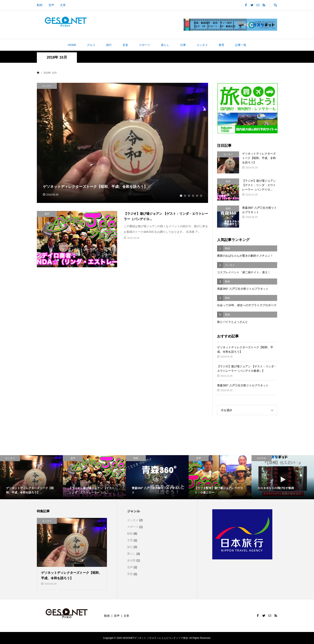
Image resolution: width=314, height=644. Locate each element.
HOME (72, 45)
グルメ (91, 45)
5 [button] (197, 195)
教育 (221, 45)
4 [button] (193, 195)
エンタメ (202, 45)
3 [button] (189, 195)
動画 (40, 5)
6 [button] (201, 195)
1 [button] (181, 195)
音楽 (125, 45)
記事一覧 (241, 45)
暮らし (165, 45)
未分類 (131, 560)
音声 (51, 5)
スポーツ (145, 45)
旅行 (109, 45)
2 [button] (185, 195)
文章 (63, 5)
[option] (123, 143)
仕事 (183, 45)
